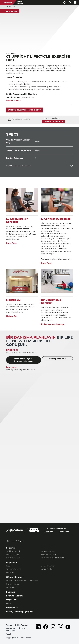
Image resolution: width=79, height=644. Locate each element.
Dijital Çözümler (48, 566)
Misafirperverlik (13, 555)
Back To (10, 6)
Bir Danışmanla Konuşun (53, 324)
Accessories (11, 573)
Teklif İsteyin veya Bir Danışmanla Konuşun (24, 360)
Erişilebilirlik (12, 608)
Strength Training (14, 569)
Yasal (9, 604)
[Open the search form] (70, 2)
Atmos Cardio (47, 569)
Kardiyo (9, 566)
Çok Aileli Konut (13, 558)
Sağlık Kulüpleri (13, 551)
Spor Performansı (48, 555)
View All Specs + (13, 100)
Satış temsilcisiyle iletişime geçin (25, 110)
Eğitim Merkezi (13, 587)
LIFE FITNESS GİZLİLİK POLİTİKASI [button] (16, 630)
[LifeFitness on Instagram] (53, 630)
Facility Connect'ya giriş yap (20, 612)
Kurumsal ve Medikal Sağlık (53, 558)
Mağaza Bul (12, 316)
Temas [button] (9, 625)
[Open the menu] (75, 2)
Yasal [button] (8, 634)
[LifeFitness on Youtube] (68, 630)
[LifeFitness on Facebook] (46, 630)
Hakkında (11, 592)
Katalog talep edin (57, 359)
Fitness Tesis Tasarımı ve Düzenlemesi (22, 581)
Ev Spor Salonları (48, 551)
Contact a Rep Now (54, 121)
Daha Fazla (11, 243)
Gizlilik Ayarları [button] (21, 625)
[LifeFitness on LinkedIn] (38, 630)
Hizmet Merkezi (13, 584)
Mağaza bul (12, 600)
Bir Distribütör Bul (15, 596)
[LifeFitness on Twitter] (60, 630)
